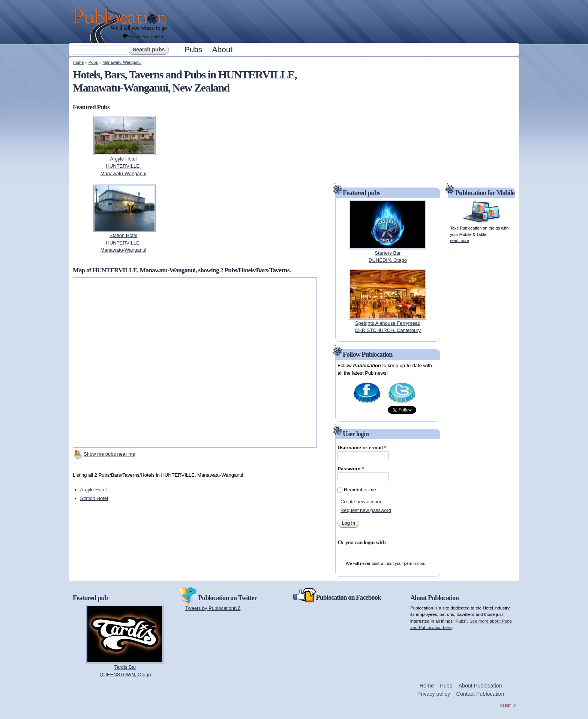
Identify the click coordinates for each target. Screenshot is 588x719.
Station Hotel (94, 498)
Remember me (360, 490)
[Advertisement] (345, 21)
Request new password (366, 510)
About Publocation (480, 686)
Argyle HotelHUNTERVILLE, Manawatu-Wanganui (123, 166)
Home (78, 62)
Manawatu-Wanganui (122, 62)
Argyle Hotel (94, 490)
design (508, 705)
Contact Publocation (480, 694)
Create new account (362, 502)
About (222, 49)
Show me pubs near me (109, 454)
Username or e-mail (362, 448)
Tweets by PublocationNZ (213, 608)
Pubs (193, 49)
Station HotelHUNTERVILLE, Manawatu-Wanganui (123, 243)
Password (351, 469)
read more (459, 240)
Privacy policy (434, 694)
